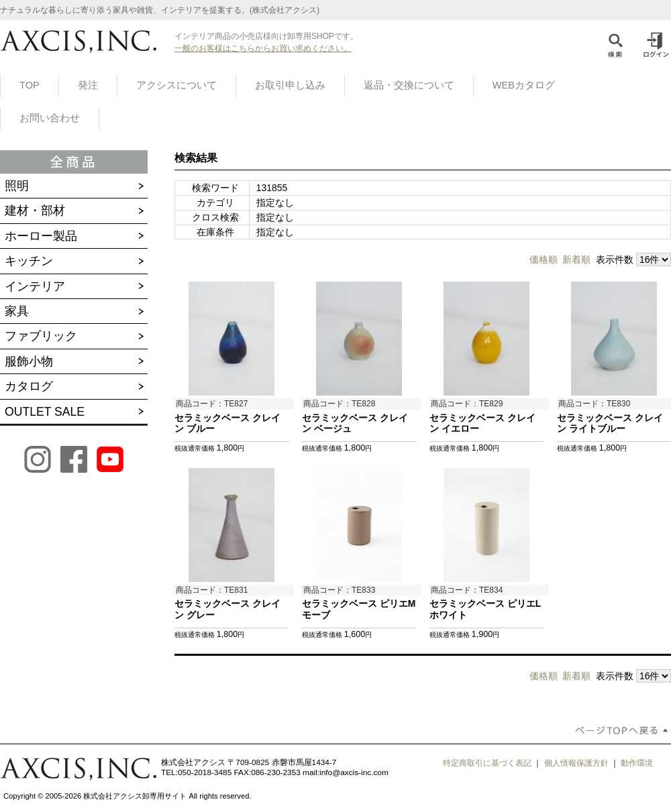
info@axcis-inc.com (354, 772)
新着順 (576, 259)
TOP (30, 85)
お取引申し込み (290, 85)
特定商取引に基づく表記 (487, 763)
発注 (88, 85)
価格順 (544, 259)
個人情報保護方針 (576, 763)
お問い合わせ (50, 118)
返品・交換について (409, 85)
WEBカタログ (524, 85)
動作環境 (637, 763)
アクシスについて (176, 85)
